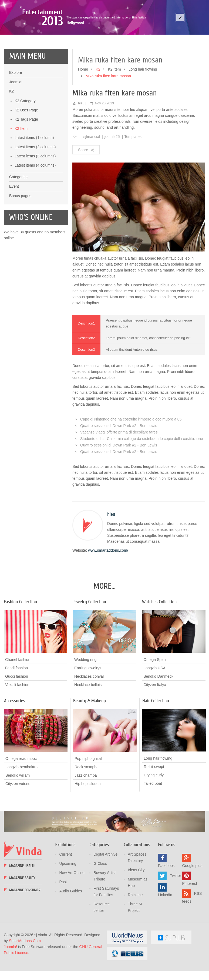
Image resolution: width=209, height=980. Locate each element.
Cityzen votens (18, 815)
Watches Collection (159, 633)
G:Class (100, 895)
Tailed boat (153, 815)
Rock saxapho (87, 798)
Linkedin (165, 926)
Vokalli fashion (17, 716)
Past (63, 913)
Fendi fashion (16, 699)
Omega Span (155, 691)
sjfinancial (92, 168)
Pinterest (189, 915)
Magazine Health (22, 897)
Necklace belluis (88, 716)
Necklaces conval (89, 707)
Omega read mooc (21, 789)
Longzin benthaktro (21, 798)
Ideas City (136, 901)
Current (65, 885)
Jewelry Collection (90, 633)
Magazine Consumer (25, 921)
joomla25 (112, 168)
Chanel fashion (18, 691)
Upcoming (68, 895)
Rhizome (135, 926)
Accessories (15, 732)
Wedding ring (85, 691)
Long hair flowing (143, 100)
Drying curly (154, 806)
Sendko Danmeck (158, 707)
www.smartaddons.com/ (108, 581)
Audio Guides (70, 922)
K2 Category (25, 132)
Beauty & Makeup (90, 732)
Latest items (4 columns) (35, 196)
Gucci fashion (17, 707)
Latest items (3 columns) (35, 187)
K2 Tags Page (26, 150)
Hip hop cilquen (88, 815)
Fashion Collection (20, 633)
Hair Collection (156, 732)
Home (83, 100)
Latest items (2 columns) (35, 178)
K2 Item (21, 160)
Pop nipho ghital (88, 789)
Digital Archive (105, 885)
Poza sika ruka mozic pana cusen (59, 37)
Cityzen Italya (155, 716)
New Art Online (72, 904)
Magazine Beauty (22, 909)
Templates (133, 168)
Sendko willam (18, 806)
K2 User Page (26, 141)
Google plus (192, 897)
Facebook (166, 897)
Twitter (175, 907)
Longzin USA (154, 699)
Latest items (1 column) (34, 169)
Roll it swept (154, 798)
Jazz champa (86, 806)
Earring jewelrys (88, 699)
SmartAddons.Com (25, 972)
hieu (81, 134)
